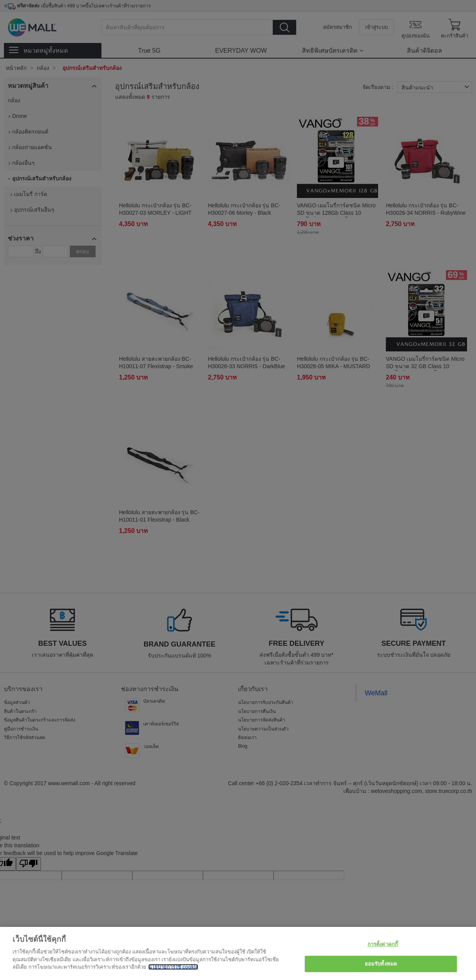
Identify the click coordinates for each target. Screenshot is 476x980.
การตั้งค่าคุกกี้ (383, 944)
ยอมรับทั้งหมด (381, 964)
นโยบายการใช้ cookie (173, 967)
